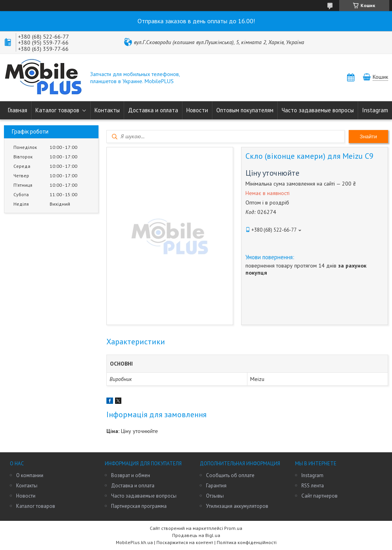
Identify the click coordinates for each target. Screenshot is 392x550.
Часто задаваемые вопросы (318, 110)
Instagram (375, 110)
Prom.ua (233, 528)
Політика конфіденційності (247, 542)
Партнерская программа (139, 506)
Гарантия (216, 486)
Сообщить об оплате (230, 475)
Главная (18, 110)
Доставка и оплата (153, 110)
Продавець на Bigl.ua (196, 535)
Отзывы (215, 496)
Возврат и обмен (131, 475)
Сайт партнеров (320, 496)
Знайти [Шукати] (368, 137)
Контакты (107, 110)
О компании (30, 475)
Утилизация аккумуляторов (237, 506)
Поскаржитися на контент (185, 542)
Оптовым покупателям (245, 110)
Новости (197, 110)
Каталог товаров (57, 110)
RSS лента (313, 486)
